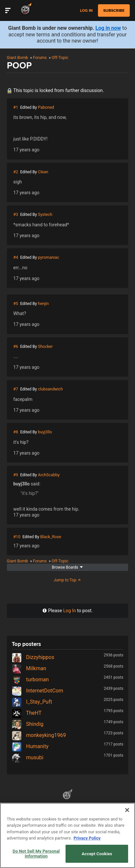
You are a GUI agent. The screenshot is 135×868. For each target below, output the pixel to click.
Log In (70, 611)
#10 (17, 537)
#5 (16, 303)
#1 (16, 107)
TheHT (27, 713)
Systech (45, 214)
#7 (16, 389)
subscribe (114, 10)
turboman (30, 679)
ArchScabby (49, 475)
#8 (16, 432)
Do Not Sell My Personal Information (36, 854)
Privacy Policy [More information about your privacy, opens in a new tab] (87, 838)
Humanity (30, 746)
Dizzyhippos (33, 657)
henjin (43, 303)
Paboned (46, 107)
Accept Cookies (97, 854)
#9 (16, 475)
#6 (16, 346)
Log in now (108, 28)
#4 (16, 257)
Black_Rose (51, 537)
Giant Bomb (18, 57)
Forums (40, 57)
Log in (86, 11)
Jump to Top (68, 580)
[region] (67, 835)
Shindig (28, 724)
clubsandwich (50, 389)
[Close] (127, 810)
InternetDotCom (38, 691)
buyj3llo (45, 432)
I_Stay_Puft (32, 702)
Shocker (45, 346)
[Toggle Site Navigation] (8, 10)
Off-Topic (60, 57)
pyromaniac (49, 257)
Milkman (29, 668)
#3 (16, 214)
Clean (43, 172)
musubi (28, 757)
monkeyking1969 (39, 735)
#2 (16, 172)
